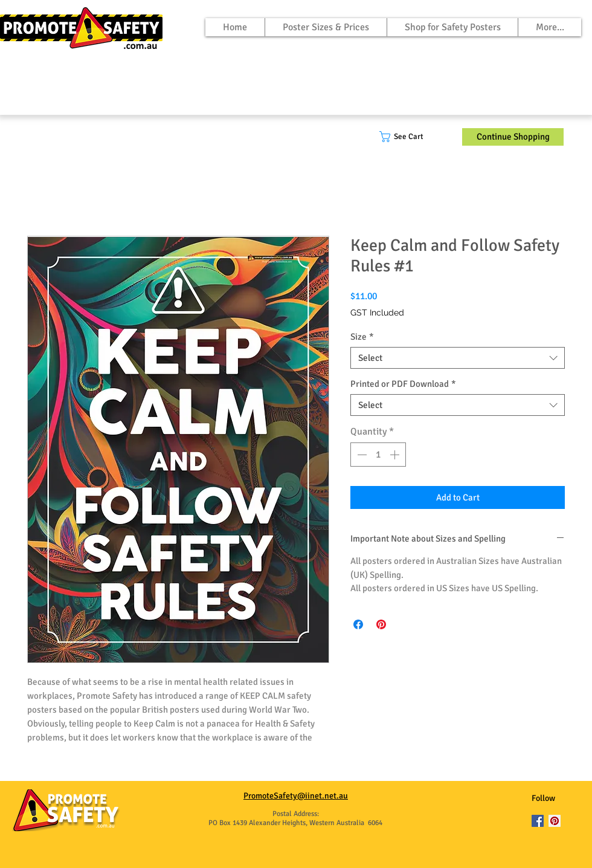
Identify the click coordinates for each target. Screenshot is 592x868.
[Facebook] (538, 821)
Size (362, 337)
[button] (410, 137)
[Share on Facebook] (358, 624)
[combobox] (458, 358)
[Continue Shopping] (513, 137)
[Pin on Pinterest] (381, 624)
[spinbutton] (378, 455)
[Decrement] (361, 455)
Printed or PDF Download (403, 384)
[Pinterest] (555, 821)
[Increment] (396, 455)
